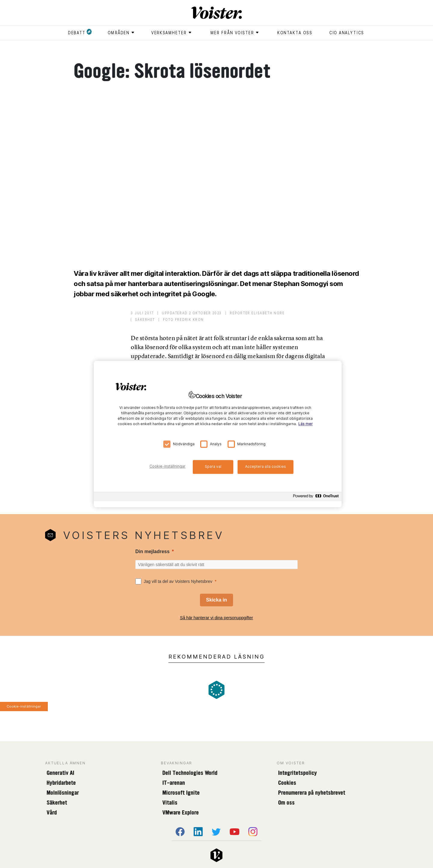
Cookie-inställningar (24, 706)
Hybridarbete (61, 783)
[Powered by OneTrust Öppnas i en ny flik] (316, 497)
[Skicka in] (216, 600)
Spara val (213, 466)
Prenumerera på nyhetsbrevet (312, 793)
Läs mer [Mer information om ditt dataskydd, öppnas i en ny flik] (306, 424)
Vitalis (170, 803)
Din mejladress (152, 551)
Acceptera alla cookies (266, 466)
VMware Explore (181, 812)
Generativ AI (60, 773)
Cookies (287, 783)
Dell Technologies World (190, 773)
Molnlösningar (63, 793)
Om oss (286, 803)
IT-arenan (174, 783)
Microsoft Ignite (181, 793)
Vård (52, 812)
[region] (218, 434)
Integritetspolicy (298, 773)
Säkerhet (57, 803)
